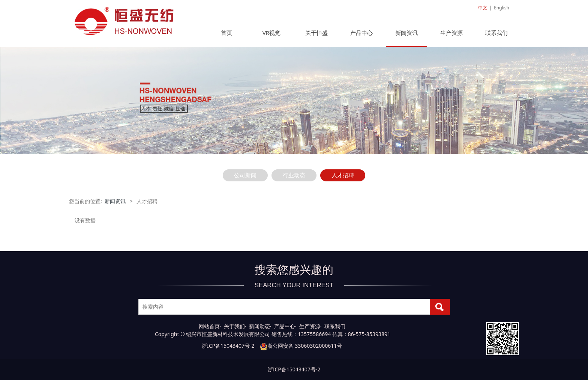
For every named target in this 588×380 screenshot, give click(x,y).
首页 (226, 33)
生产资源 (451, 33)
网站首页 (209, 326)
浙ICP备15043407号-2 (228, 346)
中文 (483, 8)
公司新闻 (245, 175)
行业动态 (294, 175)
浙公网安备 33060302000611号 (301, 346)
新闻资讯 (406, 33)
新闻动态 (259, 326)
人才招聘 (343, 175)
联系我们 (496, 33)
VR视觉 (271, 33)
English (502, 8)
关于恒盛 (316, 33)
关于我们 (234, 326)
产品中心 (361, 33)
